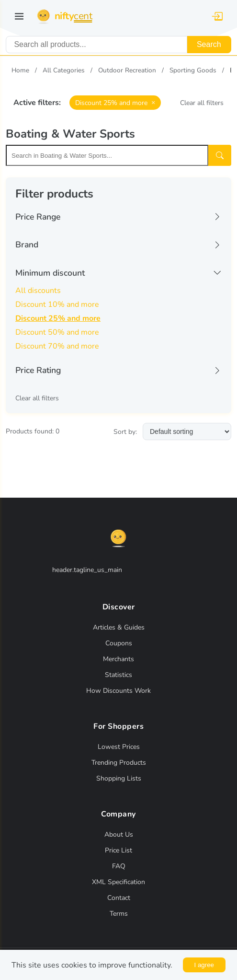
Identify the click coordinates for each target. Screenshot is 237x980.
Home (20, 70)
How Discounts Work (118, 691)
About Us (119, 834)
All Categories (64, 70)
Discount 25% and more (58, 318)
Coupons (119, 643)
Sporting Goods (193, 70)
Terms (119, 914)
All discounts (38, 291)
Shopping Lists (119, 778)
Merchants (118, 659)
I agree (204, 965)
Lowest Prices (119, 747)
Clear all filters (202, 103)
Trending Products (119, 763)
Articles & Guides (119, 627)
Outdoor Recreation (127, 70)
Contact (119, 898)
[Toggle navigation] (19, 16)
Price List (118, 850)
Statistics (118, 675)
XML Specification (118, 882)
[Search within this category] (107, 155)
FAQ (119, 866)
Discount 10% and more (57, 304)
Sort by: (125, 432)
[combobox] (96, 45)
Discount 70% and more (57, 346)
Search (209, 44)
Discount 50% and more (57, 332)
